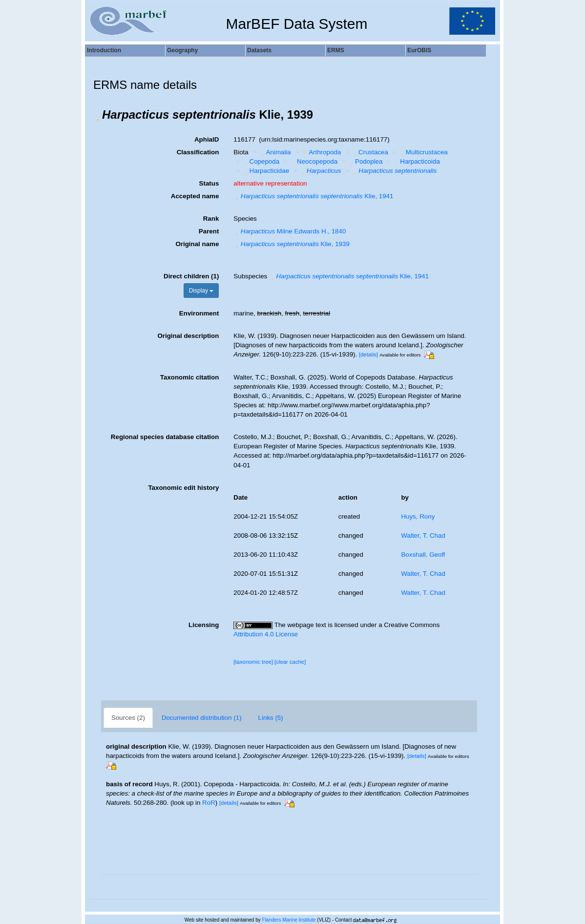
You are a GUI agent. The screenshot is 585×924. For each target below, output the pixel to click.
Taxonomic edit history (183, 488)
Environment (199, 313)
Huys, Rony (418, 516)
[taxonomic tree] (253, 662)
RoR (209, 803)
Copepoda (261, 161)
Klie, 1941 (313, 196)
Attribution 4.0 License (266, 634)
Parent (209, 231)
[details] (368, 355)
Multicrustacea (423, 152)
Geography (182, 50)
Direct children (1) (191, 276)
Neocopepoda (314, 161)
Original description (188, 336)
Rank (211, 219)
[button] (98, 115)
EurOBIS (419, 50)
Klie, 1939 (291, 244)
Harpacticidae (266, 171)
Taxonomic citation (189, 377)
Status (209, 183)
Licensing (204, 625)
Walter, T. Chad (423, 535)
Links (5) (271, 718)
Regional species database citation (165, 437)
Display (201, 291)
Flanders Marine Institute (289, 920)
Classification (198, 152)
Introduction (104, 50)
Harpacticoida (417, 161)
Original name (197, 244)
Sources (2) (128, 718)
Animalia (275, 152)
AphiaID (207, 139)
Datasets (259, 50)
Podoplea (366, 161)
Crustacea (370, 152)
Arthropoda (321, 152)
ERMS (336, 50)
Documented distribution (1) (202, 718)
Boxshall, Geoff (423, 555)
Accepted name (195, 196)
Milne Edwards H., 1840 (290, 231)
